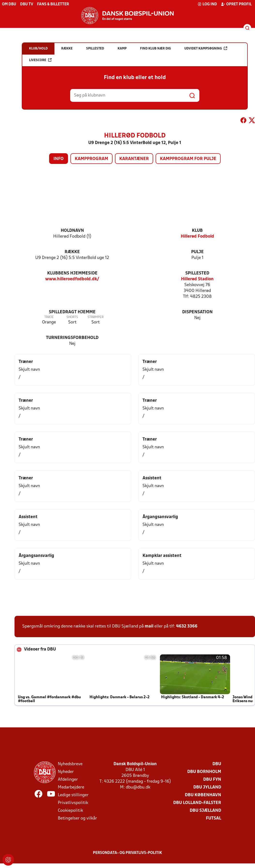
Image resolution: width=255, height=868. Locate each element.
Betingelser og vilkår (77, 818)
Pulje (197, 252)
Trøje (49, 317)
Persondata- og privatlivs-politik (127, 853)
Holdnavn (72, 231)
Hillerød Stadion (197, 279)
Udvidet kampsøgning (206, 48)
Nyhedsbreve (70, 764)
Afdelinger (68, 780)
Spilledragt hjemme (72, 312)
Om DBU (9, 4)
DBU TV (27, 4)
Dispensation (197, 312)
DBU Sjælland (205, 811)
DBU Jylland (207, 787)
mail (149, 626)
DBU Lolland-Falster (197, 803)
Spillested (197, 273)
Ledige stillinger (73, 795)
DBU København (203, 795)
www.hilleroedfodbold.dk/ (72, 279)
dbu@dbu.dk (138, 787)
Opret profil (236, 4)
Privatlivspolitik (73, 803)
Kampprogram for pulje (188, 159)
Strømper (96, 317)
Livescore (40, 60)
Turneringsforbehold (72, 338)
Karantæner (134, 159)
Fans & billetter (53, 4)
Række (72, 252)
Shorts (72, 317)
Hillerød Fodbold (197, 237)
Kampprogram (91, 159)
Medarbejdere (71, 787)
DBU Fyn (212, 780)
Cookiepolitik (70, 811)
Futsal (214, 818)
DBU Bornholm (204, 772)
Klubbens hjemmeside (72, 273)
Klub (197, 231)
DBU (217, 764)
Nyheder (66, 772)
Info (59, 159)
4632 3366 (187, 626)
